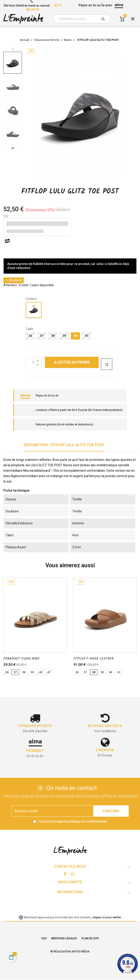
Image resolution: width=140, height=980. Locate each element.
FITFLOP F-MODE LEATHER (93, 659)
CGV (44, 938)
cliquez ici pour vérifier (107, 917)
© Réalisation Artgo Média (70, 952)
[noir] (34, 311)
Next (13, 148)
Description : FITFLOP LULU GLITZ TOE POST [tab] (64, 445)
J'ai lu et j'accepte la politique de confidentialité (72, 821)
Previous (13, 49)
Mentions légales (64, 938)
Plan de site (90, 938)
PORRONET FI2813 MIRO (21, 659)
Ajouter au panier (72, 362)
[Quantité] (34, 362)
